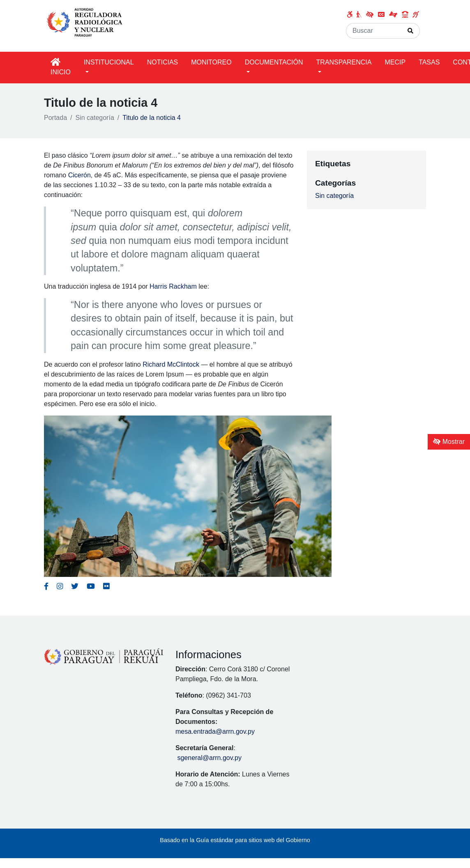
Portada (55, 118)
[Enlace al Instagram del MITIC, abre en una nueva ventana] (60, 586)
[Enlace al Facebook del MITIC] (46, 586)
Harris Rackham (173, 286)
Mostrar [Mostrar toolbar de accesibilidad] (449, 442)
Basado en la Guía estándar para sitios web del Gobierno (235, 840)
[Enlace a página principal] (86, 22)
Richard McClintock (171, 364)
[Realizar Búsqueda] (411, 31)
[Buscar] (374, 31)
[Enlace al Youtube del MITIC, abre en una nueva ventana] (91, 586)
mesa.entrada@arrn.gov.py (215, 731)
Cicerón (79, 175)
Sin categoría (95, 118)
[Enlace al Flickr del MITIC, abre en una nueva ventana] (106, 586)
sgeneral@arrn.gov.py (209, 758)
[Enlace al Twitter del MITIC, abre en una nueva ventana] (75, 586)
